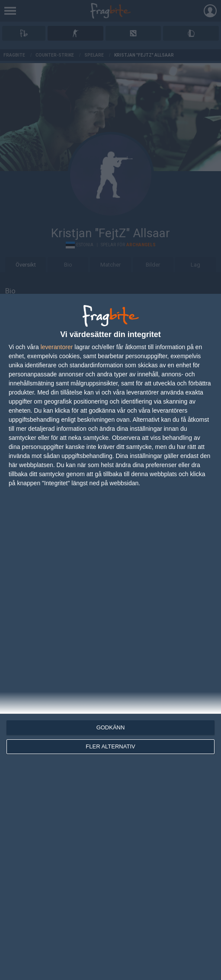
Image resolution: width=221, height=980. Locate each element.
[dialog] (110, 637)
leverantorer (57, 347)
